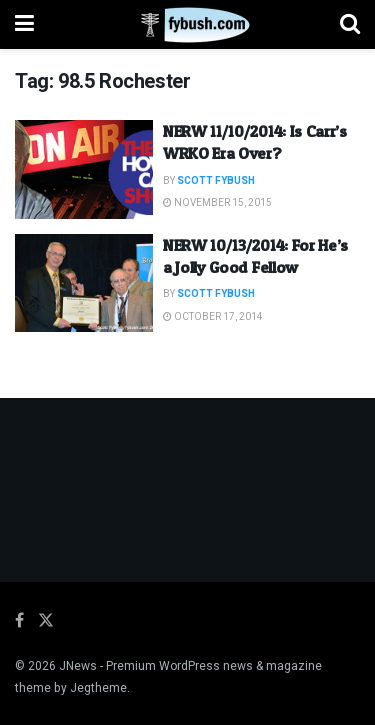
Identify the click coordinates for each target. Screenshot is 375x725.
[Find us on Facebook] (19, 621)
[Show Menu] (24, 24)
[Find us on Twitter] (46, 621)
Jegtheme (98, 688)
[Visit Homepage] (187, 25)
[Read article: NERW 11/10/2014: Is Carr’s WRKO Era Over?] (84, 169)
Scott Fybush (216, 181)
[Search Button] (350, 24)
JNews (78, 666)
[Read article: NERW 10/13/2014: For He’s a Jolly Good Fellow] (84, 283)
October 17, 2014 (213, 317)
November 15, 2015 (217, 203)
